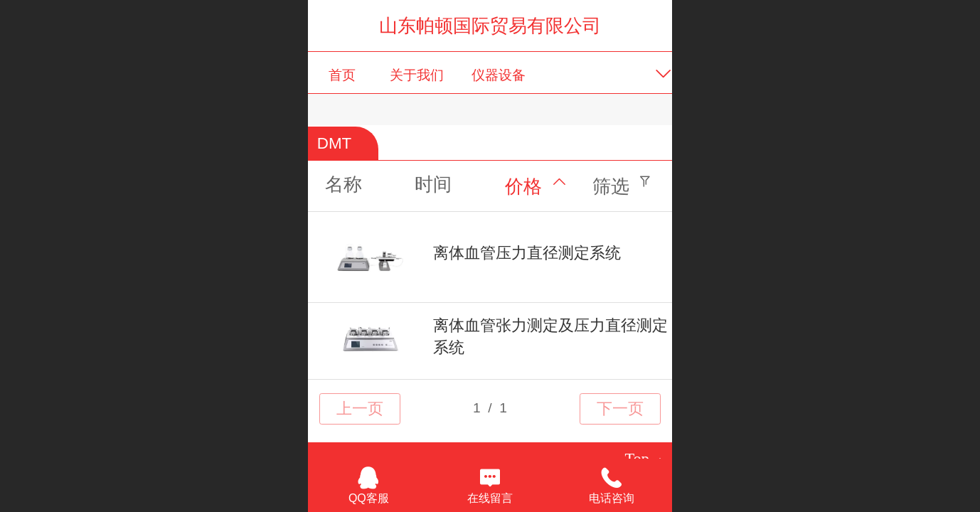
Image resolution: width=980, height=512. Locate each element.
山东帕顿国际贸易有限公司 (490, 26)
